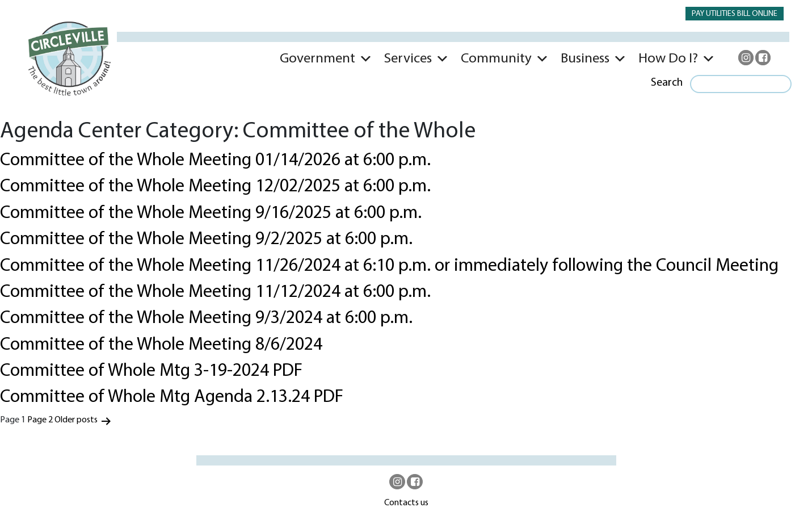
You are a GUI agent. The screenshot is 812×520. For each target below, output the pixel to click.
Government (317, 59)
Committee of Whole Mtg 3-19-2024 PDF (151, 371)
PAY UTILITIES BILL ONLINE (735, 14)
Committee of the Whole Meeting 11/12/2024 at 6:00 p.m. (215, 292)
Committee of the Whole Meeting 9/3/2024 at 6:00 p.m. (206, 318)
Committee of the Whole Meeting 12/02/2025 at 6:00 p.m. (215, 187)
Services (408, 59)
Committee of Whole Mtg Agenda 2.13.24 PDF (172, 397)
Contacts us (406, 503)
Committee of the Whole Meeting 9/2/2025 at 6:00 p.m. (206, 240)
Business (585, 59)
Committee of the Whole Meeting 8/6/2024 (161, 345)
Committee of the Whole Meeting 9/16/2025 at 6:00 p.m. (211, 213)
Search (667, 83)
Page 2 (40, 420)
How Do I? (668, 59)
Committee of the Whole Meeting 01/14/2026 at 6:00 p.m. (215, 161)
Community (496, 59)
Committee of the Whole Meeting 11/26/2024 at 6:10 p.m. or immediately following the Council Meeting (389, 266)
